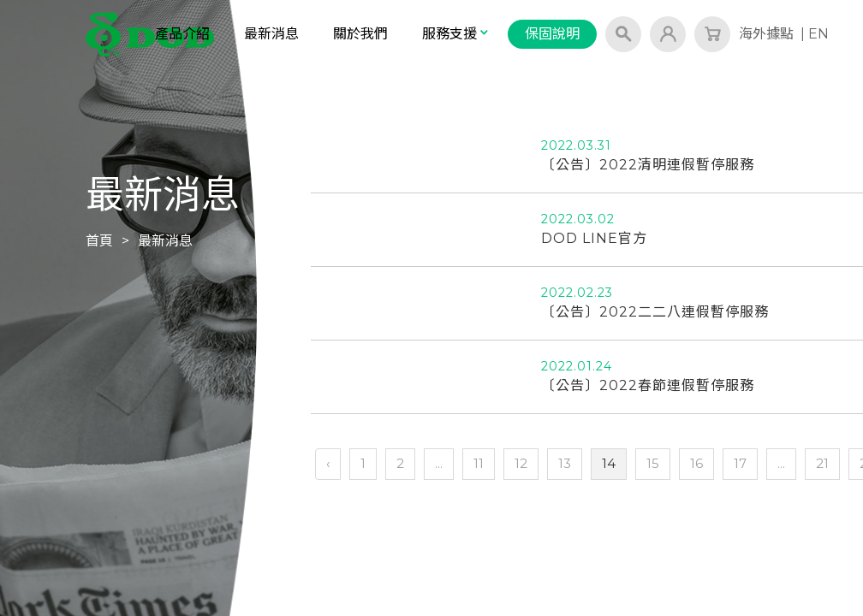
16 (696, 463)
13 (565, 463)
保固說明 (552, 34)
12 (521, 463)
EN (818, 34)
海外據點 (766, 34)
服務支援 (456, 34)
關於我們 (360, 34)
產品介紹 (182, 34)
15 (653, 463)
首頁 (99, 241)
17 (740, 463)
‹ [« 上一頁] (328, 463)
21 (822, 463)
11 (479, 463)
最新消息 (271, 34)
